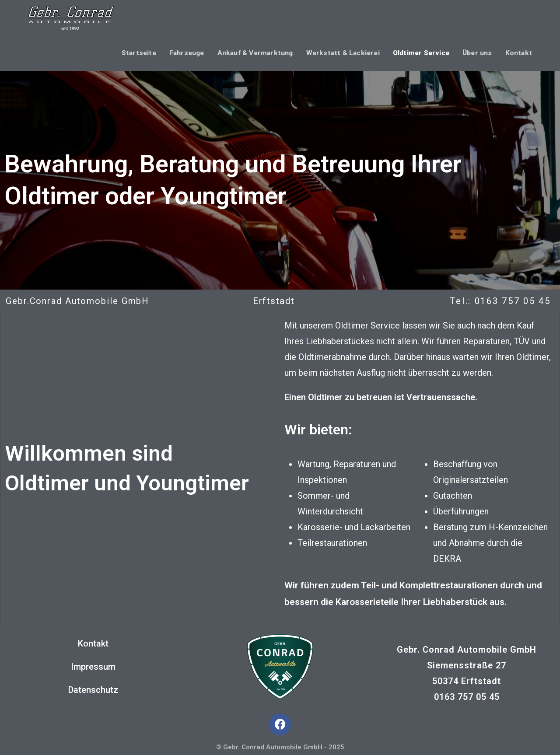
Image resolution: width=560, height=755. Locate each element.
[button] (93, 643)
